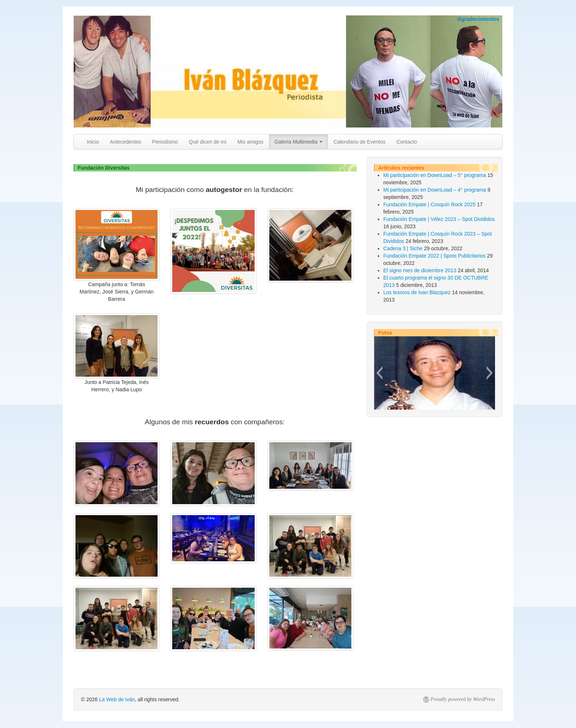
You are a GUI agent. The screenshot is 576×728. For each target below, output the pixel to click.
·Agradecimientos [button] (478, 19)
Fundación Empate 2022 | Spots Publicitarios (434, 256)
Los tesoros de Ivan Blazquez (417, 292)
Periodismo (165, 142)
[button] (379, 373)
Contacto (407, 142)
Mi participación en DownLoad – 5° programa (435, 175)
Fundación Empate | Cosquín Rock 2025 (429, 204)
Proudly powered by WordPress (463, 699)
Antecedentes (126, 142)
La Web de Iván (117, 699)
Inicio (93, 142)
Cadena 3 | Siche (403, 248)
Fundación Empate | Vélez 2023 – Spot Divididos (439, 219)
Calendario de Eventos (359, 142)
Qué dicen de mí (208, 142)
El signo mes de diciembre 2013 (420, 270)
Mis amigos (250, 142)
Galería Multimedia (298, 142)
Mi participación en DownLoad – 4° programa (435, 190)
